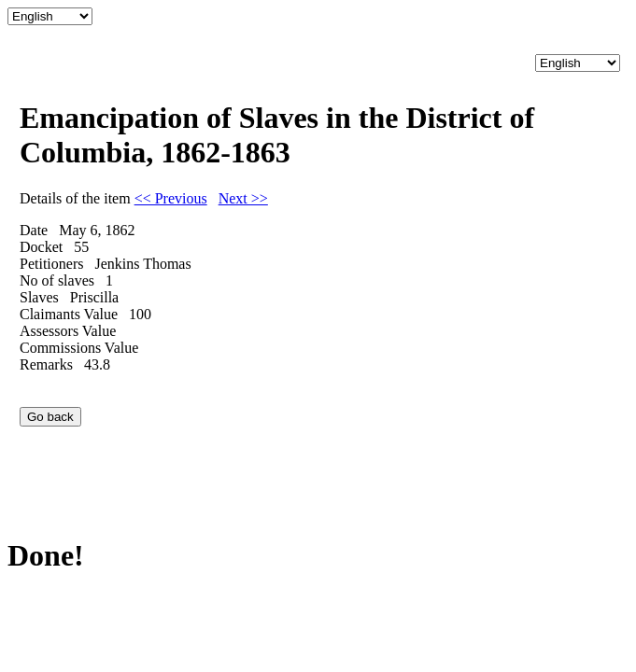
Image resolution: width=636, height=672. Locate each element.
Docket (41, 247)
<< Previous (171, 198)
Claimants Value (69, 314)
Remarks (46, 364)
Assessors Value (68, 331)
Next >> (243, 198)
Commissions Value (79, 348)
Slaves (39, 297)
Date (34, 230)
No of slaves (57, 280)
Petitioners (51, 264)
